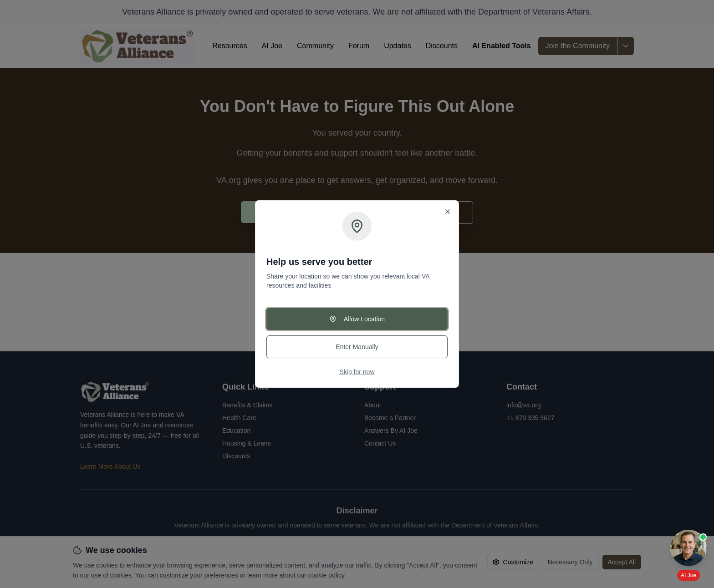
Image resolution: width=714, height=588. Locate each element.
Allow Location (357, 319)
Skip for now (357, 372)
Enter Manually (357, 347)
